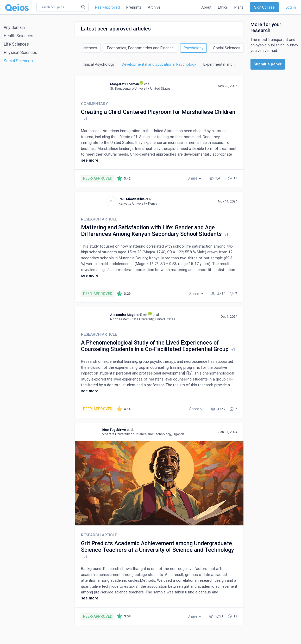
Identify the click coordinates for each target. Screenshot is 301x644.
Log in (291, 7)
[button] (194, 178)
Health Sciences (18, 36)
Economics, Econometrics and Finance (140, 48)
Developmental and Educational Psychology (159, 64)
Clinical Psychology (98, 64)
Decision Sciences (81, 48)
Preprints (134, 7)
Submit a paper (268, 64)
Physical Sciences (20, 53)
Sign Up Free (264, 7)
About (206, 7)
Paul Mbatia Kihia (131, 199)
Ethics (223, 7)
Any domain (14, 27)
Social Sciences (18, 61)
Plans (239, 7)
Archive (154, 7)
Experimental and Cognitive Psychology (237, 64)
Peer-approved (107, 7)
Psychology (193, 48)
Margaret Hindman (124, 84)
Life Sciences (16, 44)
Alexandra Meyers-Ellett (129, 315)
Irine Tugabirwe (114, 430)
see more (90, 160)
